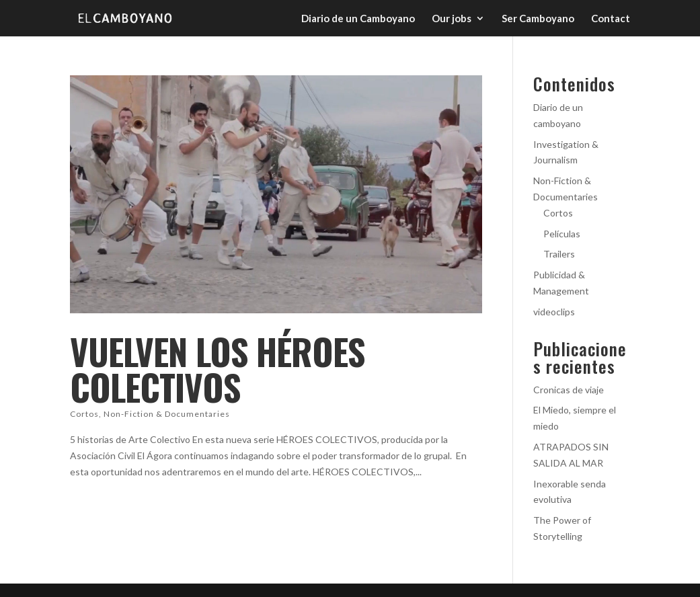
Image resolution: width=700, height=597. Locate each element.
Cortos (84, 414)
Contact (611, 19)
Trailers (559, 254)
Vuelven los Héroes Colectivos (217, 369)
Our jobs (452, 19)
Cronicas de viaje (569, 390)
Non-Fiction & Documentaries (167, 414)
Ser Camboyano (538, 19)
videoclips (554, 312)
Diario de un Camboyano (358, 19)
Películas (562, 234)
